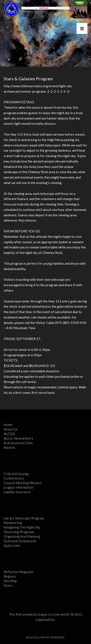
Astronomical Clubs (18, 443)
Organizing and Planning (22, 536)
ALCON (9, 434)
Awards (10, 447)
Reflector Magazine (19, 572)
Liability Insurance (17, 492)
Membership (13, 523)
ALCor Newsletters (18, 438)
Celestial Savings (17, 474)
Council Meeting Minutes (23, 483)
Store (8, 585)
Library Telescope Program (24, 518)
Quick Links (12, 545)
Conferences (14, 478)
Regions (10, 576)
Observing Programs (19, 532)
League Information (19, 487)
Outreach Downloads (20, 541)
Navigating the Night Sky (22, 527)
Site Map (10, 581)
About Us (11, 429)
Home (8, 425)
